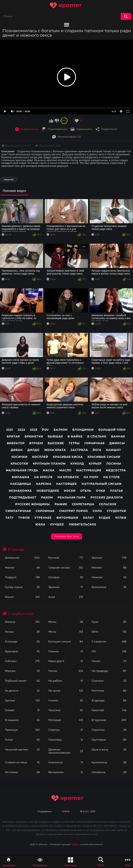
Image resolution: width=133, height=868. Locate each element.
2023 (34, 430)
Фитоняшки (67, 518)
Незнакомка (20, 491)
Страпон (66, 730)
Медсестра (116, 470)
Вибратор (16, 443)
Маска (49, 470)
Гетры (74, 443)
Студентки (116, 511)
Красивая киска (68, 457)
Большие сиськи (66, 641)
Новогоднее (48, 491)
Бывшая (55, 437)
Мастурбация (89, 470)
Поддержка (45, 811)
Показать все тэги (66, 536)
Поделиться (109, 129)
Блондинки (83, 430)
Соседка (66, 577)
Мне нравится (51, 121)
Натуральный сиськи (101, 484)
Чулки (121, 518)
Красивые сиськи (104, 457)
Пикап (109, 661)
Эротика (66, 587)
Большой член (112, 430)
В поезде (22, 641)
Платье (117, 491)
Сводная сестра (66, 568)
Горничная (94, 443)
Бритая (13, 437)
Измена (22, 622)
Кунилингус (109, 762)
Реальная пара (72, 498)
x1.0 (114, 111)
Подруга (22, 577)
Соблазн (22, 661)
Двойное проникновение (66, 751)
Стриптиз (109, 730)
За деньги (22, 691)
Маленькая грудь (22, 470)
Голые (22, 740)
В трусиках (109, 720)
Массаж (22, 671)
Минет (22, 597)
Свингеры (66, 740)
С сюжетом (109, 641)
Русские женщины (33, 504)
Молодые (66, 720)
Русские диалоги (107, 498)
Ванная (118, 437)
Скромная (45, 511)
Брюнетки (34, 437)
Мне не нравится (57, 121)
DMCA (66, 811)
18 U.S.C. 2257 (88, 811)
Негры (22, 632)
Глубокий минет (22, 681)
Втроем (36, 443)
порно (76, 844)
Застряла (79, 450)
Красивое (22, 651)
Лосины (114, 464)
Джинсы (117, 443)
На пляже (22, 772)
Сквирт (22, 710)
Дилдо (33, 450)
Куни (109, 622)
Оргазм (22, 700)
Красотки (19, 464)
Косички (19, 457)
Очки (101, 491)
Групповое (109, 740)
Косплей (40, 457)
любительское (83, 524)
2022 (22, 430)
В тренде (16, 549)
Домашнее (22, 558)
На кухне (66, 691)
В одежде (109, 700)
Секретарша (83, 504)
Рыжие (61, 504)
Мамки (22, 568)
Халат (88, 518)
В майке (75, 437)
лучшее (57, 524)
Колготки (109, 691)
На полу (91, 477)
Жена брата (55, 450)
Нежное (109, 577)
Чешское (66, 710)
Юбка (40, 524)
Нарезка (44, 484)
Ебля (109, 632)
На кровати (68, 477)
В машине (22, 720)
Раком (47, 498)
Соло (97, 511)
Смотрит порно (74, 511)
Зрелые (109, 558)
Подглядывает (23, 498)
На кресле (43, 477)
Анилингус (66, 762)
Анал (66, 597)
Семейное (109, 772)
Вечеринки (66, 772)
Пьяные (66, 651)
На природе (109, 671)
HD (109, 651)
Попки (66, 671)
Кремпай (109, 710)
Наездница (21, 484)
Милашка (21, 477)
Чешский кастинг (22, 750)
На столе (112, 477)
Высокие (56, 443)
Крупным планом (49, 464)
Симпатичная (18, 511)
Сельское (108, 504)
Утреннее (43, 518)
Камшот (114, 450)
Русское (66, 558)
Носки (70, 491)
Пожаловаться (57, 129)
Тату (9, 518)
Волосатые (109, 587)
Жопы (66, 622)
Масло (65, 470)
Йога (97, 450)
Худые (105, 518)
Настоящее (66, 484)
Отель (86, 491)
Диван (17, 450)
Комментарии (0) (69, 137)
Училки (66, 700)
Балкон (61, 430)
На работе (66, 681)
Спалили (109, 681)
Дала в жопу (109, 750)
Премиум (22, 730)
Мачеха (109, 568)
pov (45, 430)
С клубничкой (21, 614)
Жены (66, 632)
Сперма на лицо (22, 762)
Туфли (24, 518)
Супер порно (22, 587)
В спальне (97, 437)
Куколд (77, 464)
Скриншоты (84, 129)
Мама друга (66, 661)
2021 (10, 430)
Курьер (95, 464)
